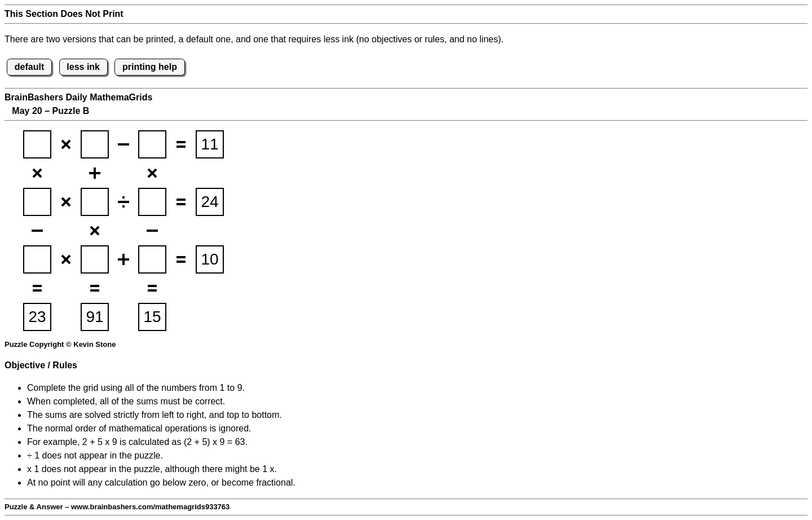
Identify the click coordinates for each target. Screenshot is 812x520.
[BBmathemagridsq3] (152, 144)
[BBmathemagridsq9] (152, 259)
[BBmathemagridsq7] (37, 259)
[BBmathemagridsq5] (95, 202)
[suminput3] (210, 259)
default (29, 67)
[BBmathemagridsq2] (95, 144)
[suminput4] (37, 317)
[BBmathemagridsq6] (152, 202)
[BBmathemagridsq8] (95, 259)
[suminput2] (210, 202)
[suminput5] (95, 317)
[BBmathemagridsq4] (37, 202)
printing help (150, 67)
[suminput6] (152, 317)
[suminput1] (210, 144)
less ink (83, 67)
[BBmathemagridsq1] (37, 144)
